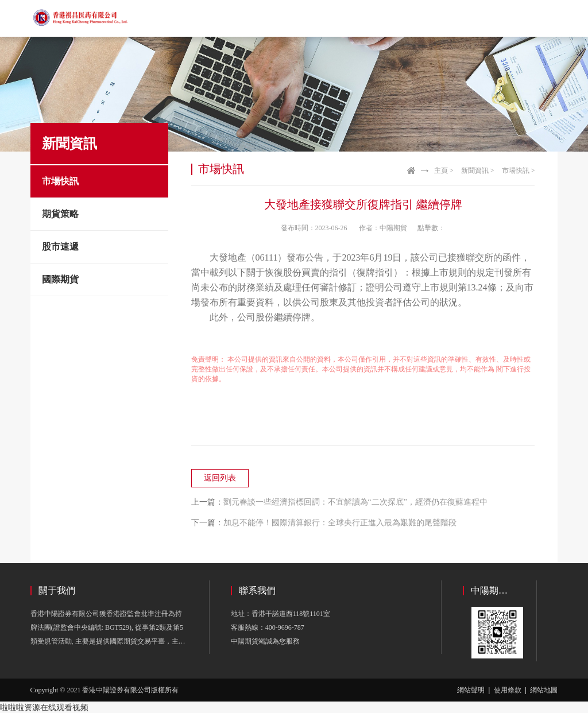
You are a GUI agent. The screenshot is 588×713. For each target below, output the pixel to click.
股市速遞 (60, 247)
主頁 (441, 170)
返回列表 (220, 478)
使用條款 (508, 690)
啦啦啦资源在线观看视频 (44, 707)
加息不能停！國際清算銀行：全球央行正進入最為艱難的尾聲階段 (340, 523)
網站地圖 (544, 690)
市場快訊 (60, 181)
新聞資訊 (475, 170)
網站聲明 (471, 690)
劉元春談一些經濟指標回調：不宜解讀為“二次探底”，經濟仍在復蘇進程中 (355, 502)
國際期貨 (60, 279)
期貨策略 (60, 214)
